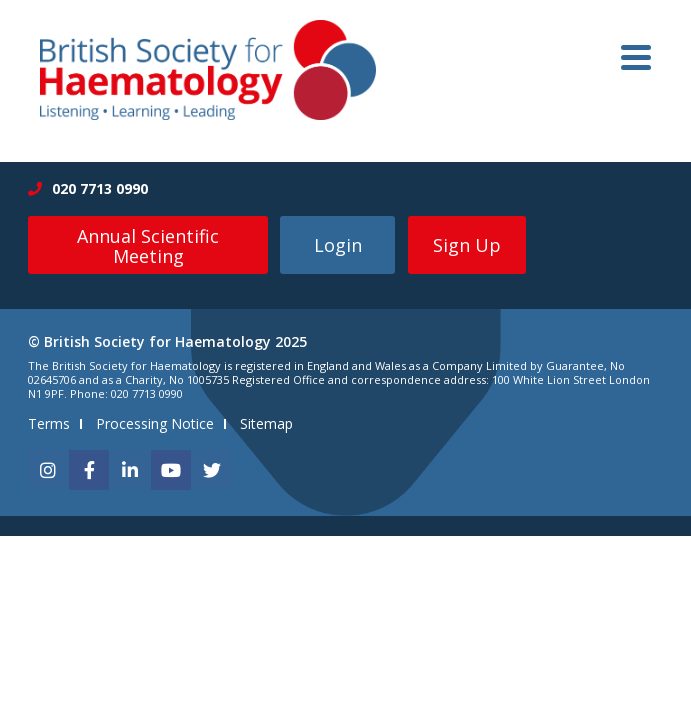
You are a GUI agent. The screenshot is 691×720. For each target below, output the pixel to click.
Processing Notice (155, 423)
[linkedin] (130, 470)
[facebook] (89, 470)
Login (338, 245)
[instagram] (48, 470)
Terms (49, 423)
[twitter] (212, 470)
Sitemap (266, 423)
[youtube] (171, 470)
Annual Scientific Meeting (148, 246)
